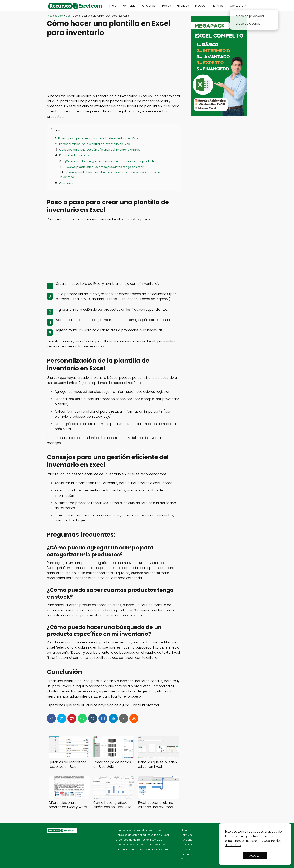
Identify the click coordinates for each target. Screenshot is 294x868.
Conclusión (67, 183)
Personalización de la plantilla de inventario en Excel (95, 144)
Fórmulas (129, 6)
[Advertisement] (114, 66)
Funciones (148, 6)
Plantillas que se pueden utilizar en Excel (141, 845)
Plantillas (218, 6)
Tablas (166, 6)
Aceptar (255, 856)
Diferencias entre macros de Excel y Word (142, 850)
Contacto (237, 6)
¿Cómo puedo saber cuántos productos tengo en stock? (105, 167)
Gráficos (183, 6)
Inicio (113, 6)
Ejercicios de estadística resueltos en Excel (142, 835)
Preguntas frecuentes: (75, 155)
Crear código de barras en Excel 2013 (139, 840)
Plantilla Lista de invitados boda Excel (138, 830)
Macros (200, 6)
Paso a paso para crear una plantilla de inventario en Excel (99, 138)
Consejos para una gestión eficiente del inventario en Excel (100, 150)
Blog (184, 830)
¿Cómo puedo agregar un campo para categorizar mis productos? (111, 161)
